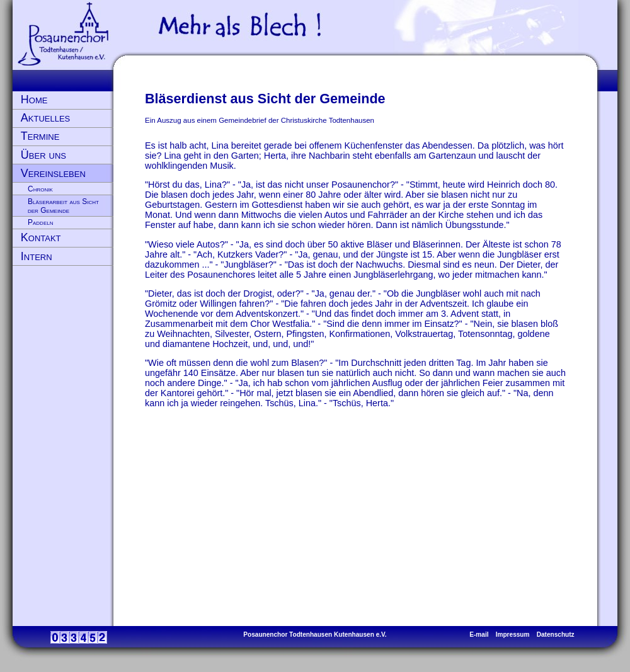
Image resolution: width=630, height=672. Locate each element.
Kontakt (41, 237)
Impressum (513, 635)
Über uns (43, 155)
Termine (40, 136)
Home (34, 100)
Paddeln (40, 222)
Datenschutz (556, 635)
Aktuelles (45, 118)
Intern (37, 256)
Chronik (40, 189)
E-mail (479, 635)
